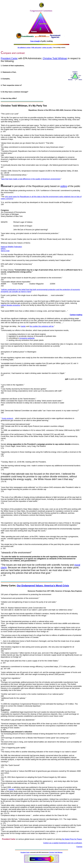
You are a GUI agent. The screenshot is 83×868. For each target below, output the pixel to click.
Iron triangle (35, 41)
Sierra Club (5, 251)
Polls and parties (36, 48)
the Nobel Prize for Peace (72, 839)
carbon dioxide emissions (11, 305)
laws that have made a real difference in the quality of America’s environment (31, 179)
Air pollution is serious (24, 48)
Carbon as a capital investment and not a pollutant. (63, 843)
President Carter (9, 58)
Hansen (11, 789)
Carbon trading (76, 315)
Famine (79, 847)
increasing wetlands (27, 338)
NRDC (3, 249)
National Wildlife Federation (11, 247)
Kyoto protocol (7, 418)
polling (64, 186)
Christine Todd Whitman (55, 58)
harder (23, 326)
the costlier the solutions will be (42, 326)
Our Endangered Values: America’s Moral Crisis (43, 586)
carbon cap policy (47, 48)
